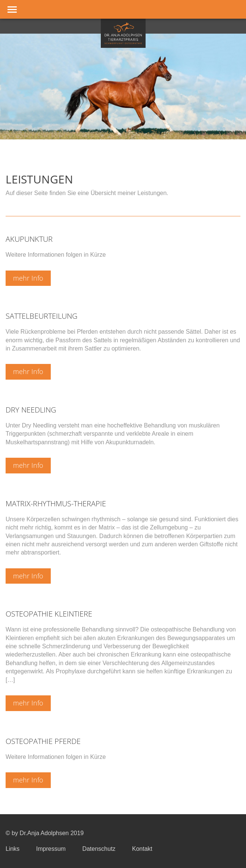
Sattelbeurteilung (41, 316)
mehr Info (28, 278)
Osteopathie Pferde (43, 741)
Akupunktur (29, 239)
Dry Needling (31, 410)
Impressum (51, 849)
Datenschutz (99, 849)
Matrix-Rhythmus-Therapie (56, 503)
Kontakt (142, 849)
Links (13, 849)
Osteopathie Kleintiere (49, 614)
